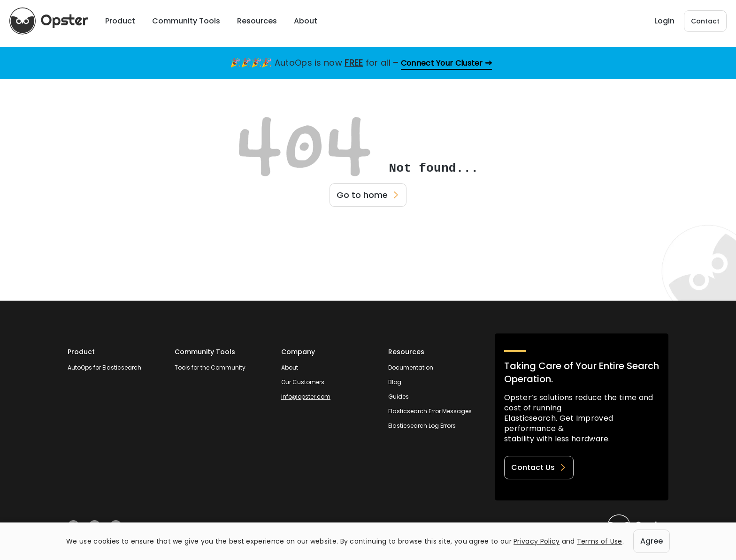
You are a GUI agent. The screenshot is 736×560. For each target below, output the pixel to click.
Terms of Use (600, 541)
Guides (399, 397)
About (290, 367)
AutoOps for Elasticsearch (104, 367)
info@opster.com (306, 397)
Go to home (368, 195)
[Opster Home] (52, 19)
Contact (705, 19)
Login (664, 19)
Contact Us (539, 467)
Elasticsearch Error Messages (430, 411)
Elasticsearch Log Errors (422, 426)
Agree (652, 541)
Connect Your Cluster (442, 63)
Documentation (411, 367)
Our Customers (303, 382)
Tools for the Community (210, 367)
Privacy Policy (537, 541)
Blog (395, 382)
